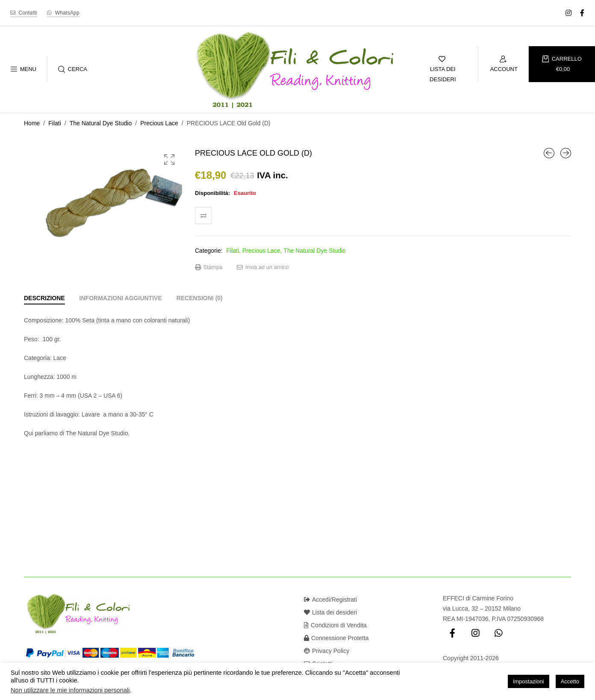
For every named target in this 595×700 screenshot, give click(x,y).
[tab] (44, 298)
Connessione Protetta (336, 638)
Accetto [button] (570, 681)
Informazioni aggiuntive (121, 298)
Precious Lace (159, 123)
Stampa (209, 267)
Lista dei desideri (330, 612)
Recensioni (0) (200, 298)
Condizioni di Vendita (335, 625)
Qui (29, 433)
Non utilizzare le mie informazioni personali (70, 690)
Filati (55, 123)
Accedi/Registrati (330, 600)
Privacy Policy (327, 651)
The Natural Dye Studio (101, 123)
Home (32, 123)
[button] (169, 159)
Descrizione (44, 298)
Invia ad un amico (263, 267)
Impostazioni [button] (529, 681)
